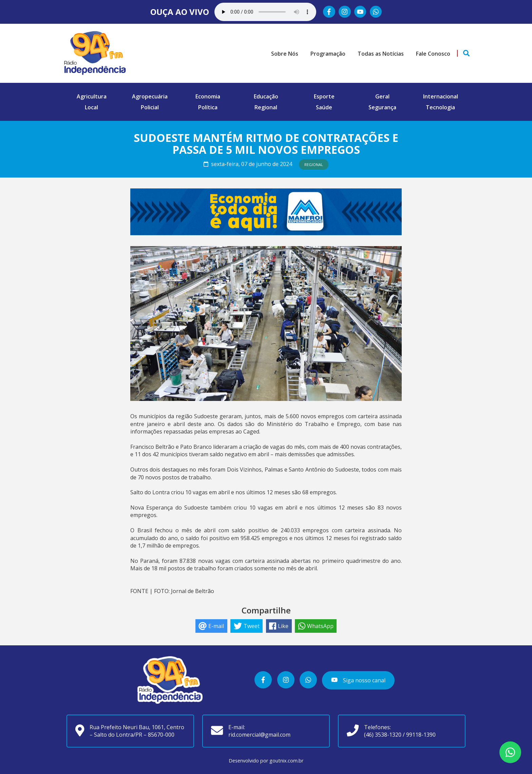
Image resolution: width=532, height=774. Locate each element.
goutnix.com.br (286, 761)
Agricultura (92, 96)
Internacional (441, 96)
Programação (328, 54)
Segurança (382, 107)
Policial (150, 107)
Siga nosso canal (358, 680)
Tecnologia (440, 107)
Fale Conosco (433, 54)
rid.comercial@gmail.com (259, 735)
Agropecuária (150, 96)
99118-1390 (421, 735)
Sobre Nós (285, 54)
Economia (208, 96)
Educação (266, 96)
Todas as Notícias (381, 54)
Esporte (324, 96)
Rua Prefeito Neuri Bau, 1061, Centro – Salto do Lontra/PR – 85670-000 (137, 731)
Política (208, 107)
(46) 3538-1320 (383, 735)
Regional (266, 107)
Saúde (324, 107)
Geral (382, 96)
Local (91, 107)
